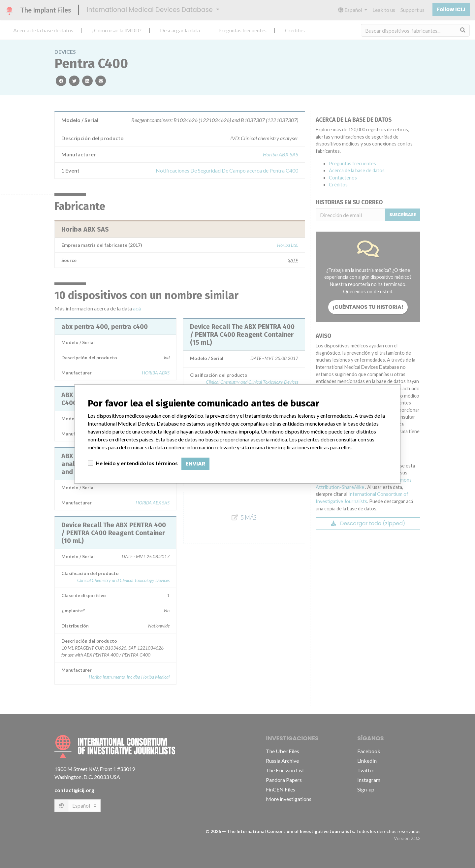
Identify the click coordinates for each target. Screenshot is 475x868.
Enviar (195, 464)
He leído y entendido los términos (137, 463)
